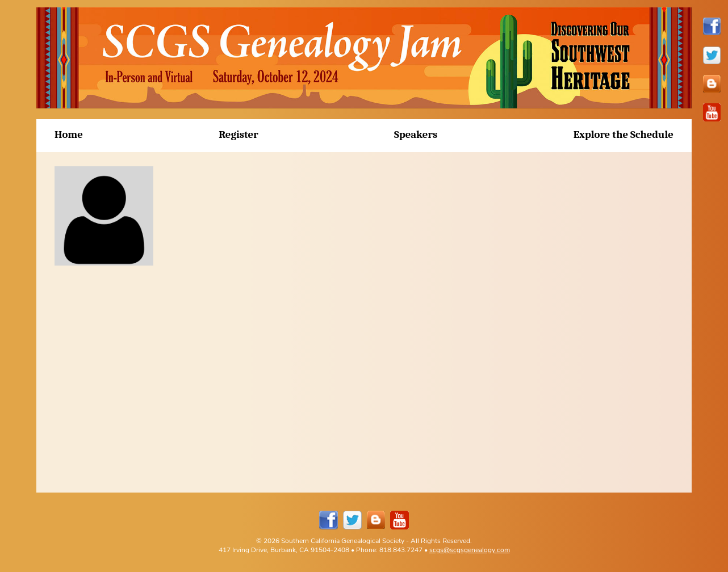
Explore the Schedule (624, 134)
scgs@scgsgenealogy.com (470, 550)
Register (239, 134)
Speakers (416, 134)
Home (69, 134)
